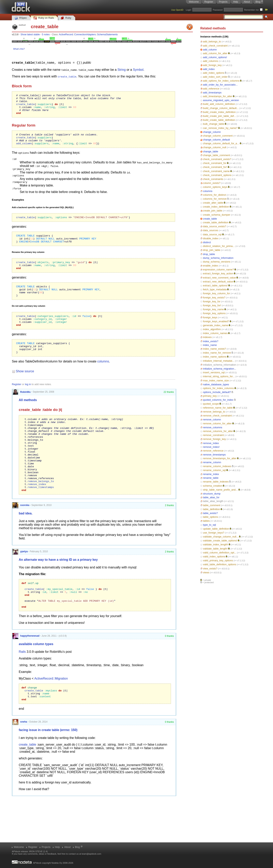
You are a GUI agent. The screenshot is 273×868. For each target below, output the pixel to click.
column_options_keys (215, 187)
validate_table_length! (215, 549)
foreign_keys (210, 317)
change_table (211, 151)
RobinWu (22, 413)
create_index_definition (216, 207)
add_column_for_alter (215, 53)
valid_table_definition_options (220, 564)
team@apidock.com (91, 854)
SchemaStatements (107, 34)
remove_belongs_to (214, 412)
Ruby (66, 18)
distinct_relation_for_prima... (219, 246)
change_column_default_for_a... (221, 143)
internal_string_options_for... (219, 376)
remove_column (212, 420)
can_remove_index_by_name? (220, 128)
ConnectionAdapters (85, 34)
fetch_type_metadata (215, 289)
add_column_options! (215, 57)
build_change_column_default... (221, 108)
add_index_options (213, 73)
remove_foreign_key (214, 439)
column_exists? (212, 183)
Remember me (251, 10)
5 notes (46, 34)
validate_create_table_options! (220, 541)
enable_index (210, 266)
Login (188, 10)
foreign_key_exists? (214, 298)
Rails (22, 692)
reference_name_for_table (218, 408)
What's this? (19, 49)
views (206, 572)
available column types (36, 685)
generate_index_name (215, 325)
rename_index (211, 474)
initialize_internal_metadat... (219, 361)
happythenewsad (26, 677)
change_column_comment (218, 136)
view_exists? (210, 569)
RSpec (21, 18)
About (247, 2)
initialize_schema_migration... (220, 369)
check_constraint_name (216, 171)
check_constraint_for (215, 163)
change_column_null (214, 147)
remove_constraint (213, 435)
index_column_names (215, 333)
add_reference (211, 89)
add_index (209, 69)
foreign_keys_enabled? (216, 321)
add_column (210, 50)
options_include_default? (217, 392)
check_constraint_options (217, 175)
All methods (28, 421)
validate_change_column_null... (221, 537)
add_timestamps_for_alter (218, 96)
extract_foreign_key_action (218, 273)
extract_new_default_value (218, 282)
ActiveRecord (66, 34)
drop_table (209, 254)
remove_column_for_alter (217, 423)
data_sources (211, 230)
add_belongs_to (212, 41)
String (122, 69)
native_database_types (216, 384)
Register (209, 2)
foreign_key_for (212, 301)
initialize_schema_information (220, 365)
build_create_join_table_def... (219, 116)
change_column (212, 132)
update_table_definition (216, 529)
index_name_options (215, 357)
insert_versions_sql (214, 372)
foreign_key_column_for (216, 293)
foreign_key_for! (212, 305)
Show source (25, 392)
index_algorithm (212, 329)
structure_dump (212, 494)
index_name (210, 345)
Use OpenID (177, 10)
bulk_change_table (213, 124)
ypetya (20, 587)
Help (236, 2)
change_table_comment (216, 155)
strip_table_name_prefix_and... (220, 490)
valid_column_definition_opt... (220, 553)
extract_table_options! (215, 285)
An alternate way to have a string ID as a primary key (58, 595)
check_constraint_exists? (217, 159)
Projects (223, 2)
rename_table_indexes (216, 482)
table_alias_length (213, 501)
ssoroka (21, 540)
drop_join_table (212, 250)
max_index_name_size (216, 380)
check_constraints (213, 179)
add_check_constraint (215, 46)
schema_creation (212, 486)
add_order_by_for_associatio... (220, 85)
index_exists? (211, 341)
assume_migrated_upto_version (221, 100)
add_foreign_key (212, 65)
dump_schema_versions (217, 262)
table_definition (211, 509)
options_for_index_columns (218, 388)
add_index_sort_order (215, 77)
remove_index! (211, 447)
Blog (258, 2)
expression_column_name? (218, 270)
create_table (210, 219)
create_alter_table (213, 203)
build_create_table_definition (219, 120)
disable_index (211, 238)
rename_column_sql (214, 470)
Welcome (194, 2)
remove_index (211, 443)
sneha (20, 766)
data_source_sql (212, 234)
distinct (207, 242)
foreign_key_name (213, 309)
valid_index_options (214, 556)
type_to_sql (209, 525)
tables (206, 521)
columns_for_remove (215, 199)
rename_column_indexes (217, 466)
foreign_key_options (214, 313)
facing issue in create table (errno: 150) (48, 774)
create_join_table (212, 211)
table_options (210, 517)
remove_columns (212, 427)
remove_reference (213, 451)
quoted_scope (211, 404)
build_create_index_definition (219, 112)
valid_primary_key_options (218, 560)
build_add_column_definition (219, 104)
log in (28, 405)
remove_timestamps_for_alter (220, 458)
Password (218, 10)
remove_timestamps (214, 455)
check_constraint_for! (215, 167)
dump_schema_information (218, 258)
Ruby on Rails (44, 18)
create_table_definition (216, 222)
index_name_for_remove (217, 353)
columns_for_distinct (214, 195)
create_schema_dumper (217, 215)
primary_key (210, 396)
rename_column (212, 462)
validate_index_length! (215, 544)
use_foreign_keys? (213, 533)
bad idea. (26, 549)
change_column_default (216, 140)
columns (208, 191)
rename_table (211, 478)
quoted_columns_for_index (218, 400)
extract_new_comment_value (219, 278)
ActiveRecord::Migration (51, 719)
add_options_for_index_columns (221, 81)
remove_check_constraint (217, 416)
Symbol (138, 69)
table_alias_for (211, 497)
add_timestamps (212, 93)
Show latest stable (30, 34)
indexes (207, 337)
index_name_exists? (214, 349)
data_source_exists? (214, 226)
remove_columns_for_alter (218, 431)
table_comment (212, 505)
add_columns (210, 61)
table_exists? (210, 513)
